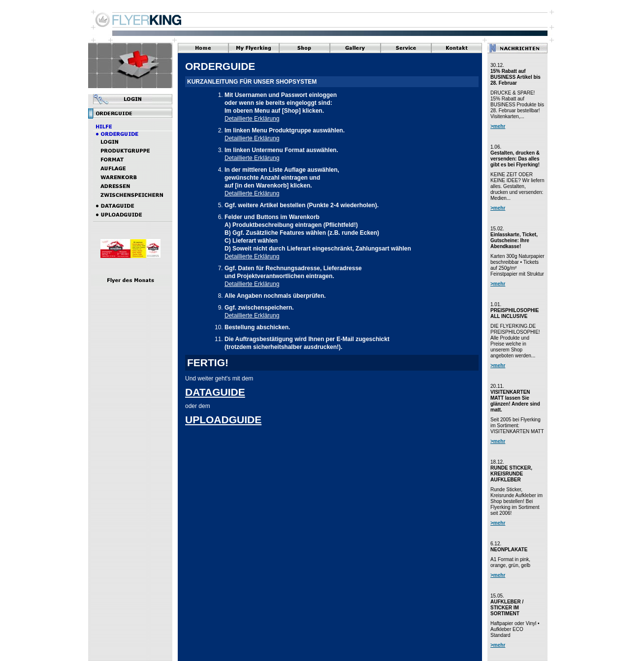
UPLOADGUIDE (223, 420)
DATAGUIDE (215, 392)
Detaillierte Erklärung (252, 119)
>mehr (498, 126)
